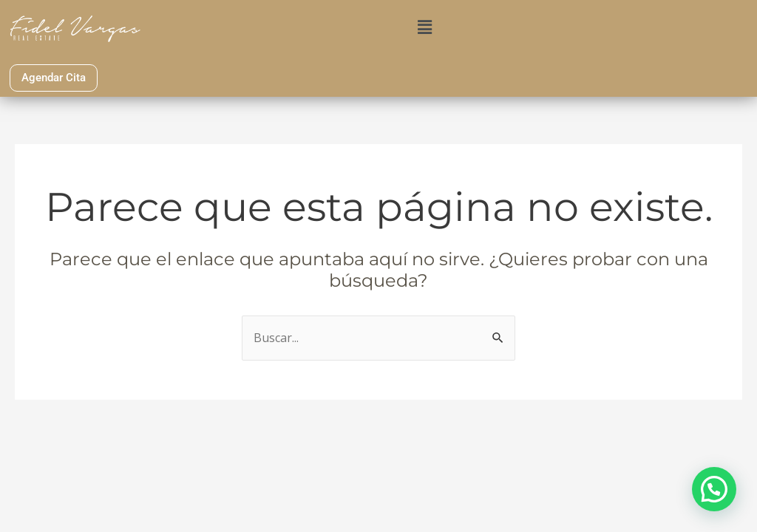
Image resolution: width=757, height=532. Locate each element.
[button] (425, 27)
